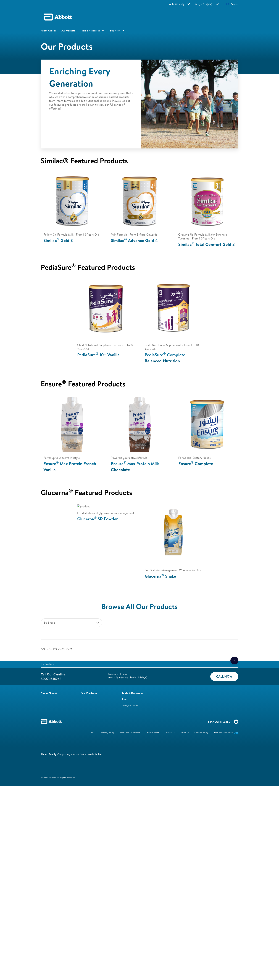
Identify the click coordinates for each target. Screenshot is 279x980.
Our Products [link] (68, 31)
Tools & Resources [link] (90, 31)
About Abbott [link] (48, 31)
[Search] (224, 4)
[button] (210, 5)
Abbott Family (190, 4)
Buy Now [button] (110, 31)
